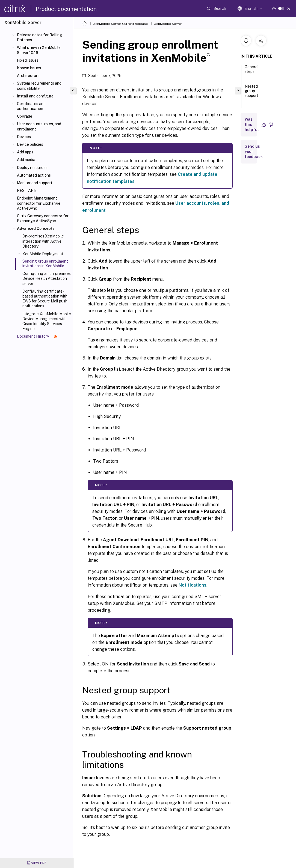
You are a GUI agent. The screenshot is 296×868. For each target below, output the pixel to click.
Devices (24, 137)
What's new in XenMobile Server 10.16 (39, 50)
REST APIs (27, 191)
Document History (37, 336)
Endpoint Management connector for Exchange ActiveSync (39, 203)
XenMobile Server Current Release (120, 24)
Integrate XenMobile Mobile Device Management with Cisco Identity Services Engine (47, 321)
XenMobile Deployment (43, 254)
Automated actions (34, 175)
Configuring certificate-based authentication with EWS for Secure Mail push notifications (45, 299)
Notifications (193, 585)
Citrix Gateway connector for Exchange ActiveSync (43, 218)
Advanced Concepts (36, 228)
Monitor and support (35, 183)
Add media (26, 160)
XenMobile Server (168, 24)
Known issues (29, 68)
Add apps (25, 152)
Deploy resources (32, 168)
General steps (252, 72)
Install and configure (35, 96)
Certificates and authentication (31, 106)
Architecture (28, 76)
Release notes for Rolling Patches (39, 37)
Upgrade (25, 116)
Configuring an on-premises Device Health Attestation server (47, 278)
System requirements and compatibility (39, 86)
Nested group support (251, 93)
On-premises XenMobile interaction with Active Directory (43, 241)
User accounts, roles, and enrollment (39, 126)
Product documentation (66, 9)
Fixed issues (28, 60)
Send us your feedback (254, 151)
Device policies (30, 144)
